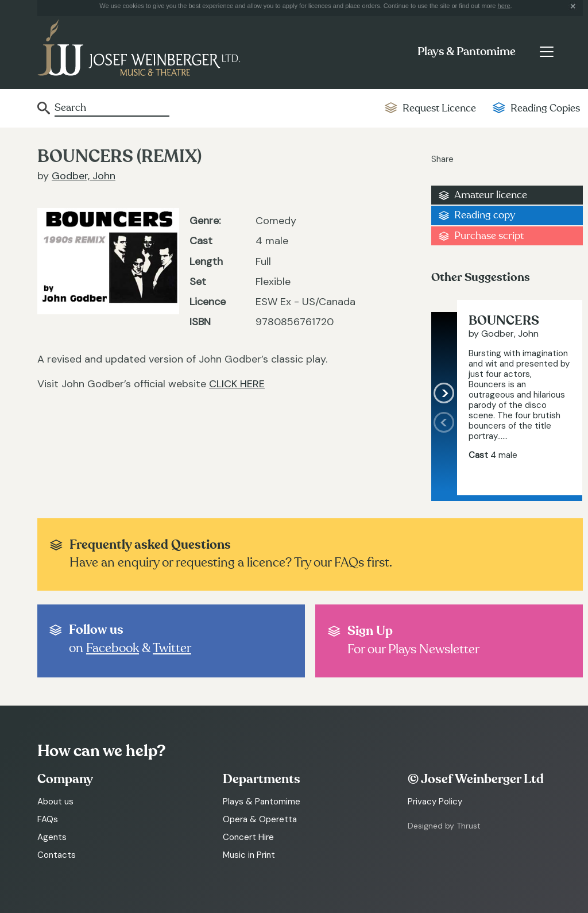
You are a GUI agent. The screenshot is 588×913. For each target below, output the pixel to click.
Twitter (172, 648)
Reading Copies (545, 108)
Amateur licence (491, 195)
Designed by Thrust (444, 826)
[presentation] (444, 453)
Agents (52, 837)
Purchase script (489, 236)
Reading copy (485, 215)
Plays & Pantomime (467, 52)
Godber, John (84, 176)
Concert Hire (248, 837)
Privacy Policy (435, 802)
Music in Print (249, 855)
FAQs (48, 819)
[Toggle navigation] (546, 52)
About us (55, 802)
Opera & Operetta (260, 819)
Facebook (113, 648)
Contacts (57, 855)
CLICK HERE (237, 384)
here (504, 6)
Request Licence (439, 108)
